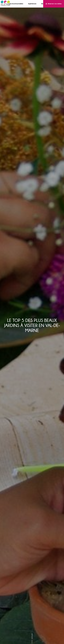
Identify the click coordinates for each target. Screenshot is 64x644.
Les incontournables (16, 4)
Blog (43, 4)
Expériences (32, 4)
